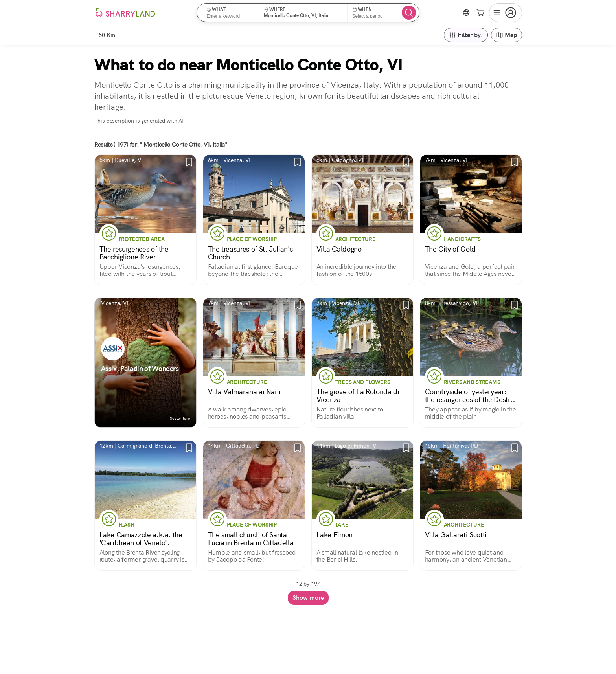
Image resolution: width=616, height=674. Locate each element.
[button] (230, 13)
